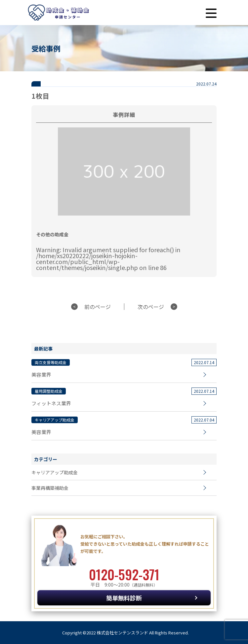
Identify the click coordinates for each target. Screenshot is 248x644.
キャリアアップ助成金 (55, 472)
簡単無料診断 (124, 598)
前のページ (98, 307)
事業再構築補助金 (50, 488)
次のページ (151, 307)
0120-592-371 (124, 574)
